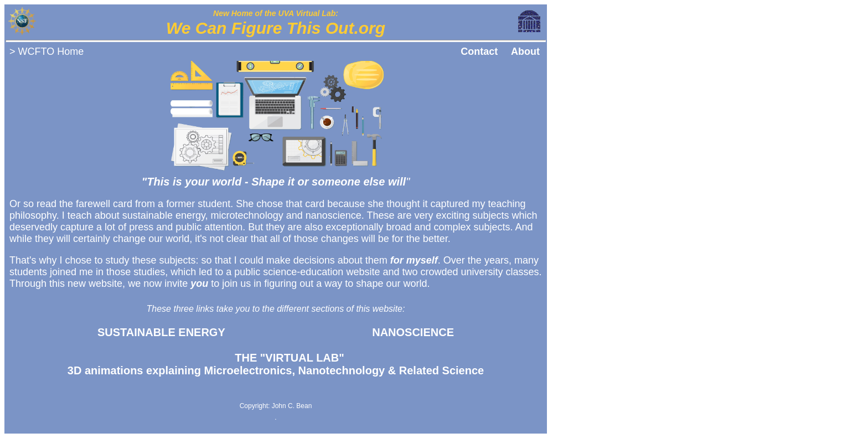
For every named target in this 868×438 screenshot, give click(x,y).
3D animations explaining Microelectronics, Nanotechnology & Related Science (276, 364)
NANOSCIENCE (413, 332)
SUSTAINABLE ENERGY (161, 332)
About (525, 51)
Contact (479, 51)
